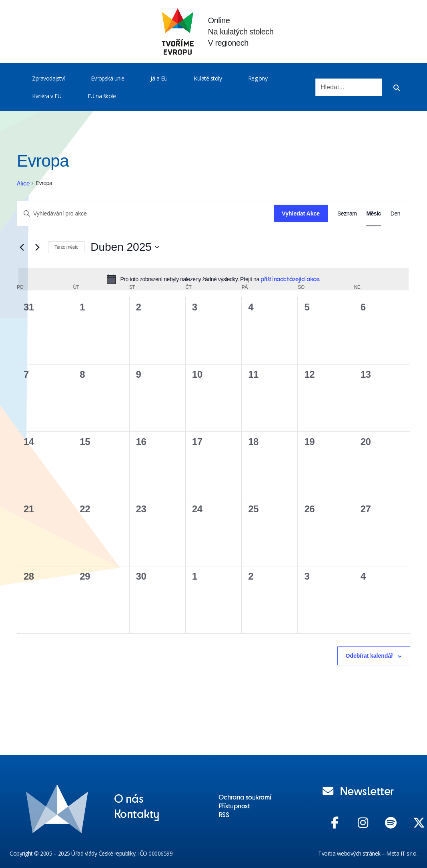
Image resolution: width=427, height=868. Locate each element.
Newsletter (358, 790)
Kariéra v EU (47, 96)
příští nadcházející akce (290, 279)
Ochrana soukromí (245, 797)
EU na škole (102, 96)
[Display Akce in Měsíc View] (373, 214)
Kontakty (137, 813)
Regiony (258, 78)
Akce (23, 183)
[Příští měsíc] (37, 247)
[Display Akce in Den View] (395, 214)
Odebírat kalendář (370, 656)
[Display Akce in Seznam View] (347, 214)
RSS (224, 814)
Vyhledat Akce (301, 213)
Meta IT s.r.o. (402, 853)
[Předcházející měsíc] (22, 247)
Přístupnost (234, 806)
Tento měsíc (66, 247)
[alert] (213, 279)
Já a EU (159, 78)
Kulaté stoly (208, 78)
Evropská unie (108, 78)
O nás (129, 798)
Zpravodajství (48, 78)
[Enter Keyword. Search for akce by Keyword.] (145, 214)
